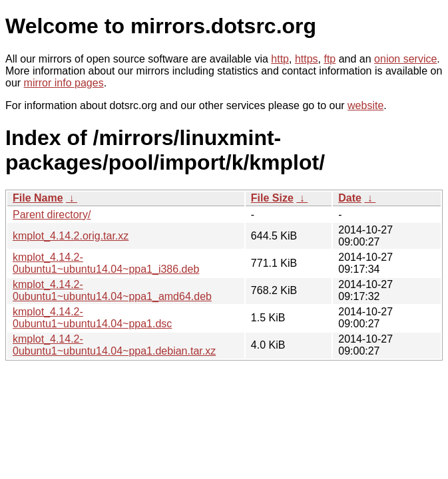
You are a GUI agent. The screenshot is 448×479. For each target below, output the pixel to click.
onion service (405, 59)
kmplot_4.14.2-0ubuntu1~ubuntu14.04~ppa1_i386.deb (106, 263)
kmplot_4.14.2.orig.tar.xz (71, 236)
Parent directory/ (52, 215)
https (307, 59)
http (280, 59)
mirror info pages (64, 83)
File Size (272, 198)
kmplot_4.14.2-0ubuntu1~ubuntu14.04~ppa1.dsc (92, 318)
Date (350, 198)
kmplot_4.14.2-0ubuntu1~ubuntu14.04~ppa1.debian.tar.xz (114, 345)
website (365, 105)
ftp (330, 59)
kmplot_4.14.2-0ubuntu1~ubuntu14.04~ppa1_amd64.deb (112, 290)
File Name (38, 198)
